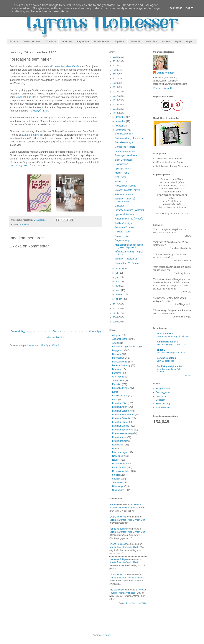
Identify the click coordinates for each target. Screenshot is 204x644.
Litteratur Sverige (121, 426)
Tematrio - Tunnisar (125, 227)
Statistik (116, 479)
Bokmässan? (121, 164)
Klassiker (117, 384)
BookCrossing (163, 404)
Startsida (57, 331)
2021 (116, 79)
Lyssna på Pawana (124, 214)
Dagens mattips (123, 240)
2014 (116, 109)
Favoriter (14, 41)
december (121, 117)
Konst (115, 392)
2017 (116, 96)
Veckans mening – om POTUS (171, 345)
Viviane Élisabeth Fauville (128, 190)
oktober (120, 126)
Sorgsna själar (122, 236)
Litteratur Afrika (120, 403)
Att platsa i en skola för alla (65, 66)
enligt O (161, 350)
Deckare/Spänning (121, 365)
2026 (116, 57)
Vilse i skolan (121, 182)
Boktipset (161, 400)
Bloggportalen (163, 389)
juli (117, 273)
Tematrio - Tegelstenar (126, 259)
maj (118, 282)
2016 (116, 100)
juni (118, 277)
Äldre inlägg (95, 331)
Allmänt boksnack (121, 339)
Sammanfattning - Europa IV (129, 138)
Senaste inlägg (18, 331)
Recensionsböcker (121, 471)
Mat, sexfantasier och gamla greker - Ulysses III (129, 246)
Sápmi (178, 41)
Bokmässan (25, 224)
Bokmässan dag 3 (124, 142)
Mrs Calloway (116, 590)
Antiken (166, 41)
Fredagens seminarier (126, 151)
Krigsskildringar (120, 396)
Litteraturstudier (120, 441)
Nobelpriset (66, 41)
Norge (189, 41)
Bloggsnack (118, 350)
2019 (116, 87)
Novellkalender (120, 464)
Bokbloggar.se (163, 392)
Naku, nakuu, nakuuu (125, 186)
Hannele (114, 505)
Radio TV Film (119, 467)
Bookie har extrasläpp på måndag (173, 336)
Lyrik (115, 449)
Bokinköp (117, 354)
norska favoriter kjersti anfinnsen (126, 578)
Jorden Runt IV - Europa (127, 263)
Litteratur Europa (120, 411)
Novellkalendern (102, 41)
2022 (116, 74)
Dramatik (117, 369)
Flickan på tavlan (39, 111)
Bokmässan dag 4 (124, 134)
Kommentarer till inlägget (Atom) (43, 345)
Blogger (107, 635)
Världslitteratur (163, 407)
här (20, 97)
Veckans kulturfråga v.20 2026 (171, 353)
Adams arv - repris (124, 194)
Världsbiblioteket (32, 41)
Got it (189, 8)
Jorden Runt (151, 41)
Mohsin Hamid (122, 173)
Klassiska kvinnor (121, 388)
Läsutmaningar (120, 452)
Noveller (116, 460)
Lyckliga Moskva (123, 169)
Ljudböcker (118, 445)
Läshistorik (135, 41)
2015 (116, 105)
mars (118, 290)
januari (119, 299)
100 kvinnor (50, 41)
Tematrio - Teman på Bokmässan (125, 200)
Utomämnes (118, 490)
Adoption (117, 335)
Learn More (175, 8)
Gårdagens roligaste (125, 147)
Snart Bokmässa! (123, 160)
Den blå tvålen (31, 135)
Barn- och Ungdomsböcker (125, 347)
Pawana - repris (123, 232)
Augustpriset (83, 41)
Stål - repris (121, 177)
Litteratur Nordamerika (123, 415)
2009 (116, 317)
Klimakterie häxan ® (168, 342)
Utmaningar (118, 486)
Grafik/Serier (118, 377)
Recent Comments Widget (137, 603)
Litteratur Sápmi (120, 422)
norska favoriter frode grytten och (127, 520)
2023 (116, 70)
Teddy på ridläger (124, 223)
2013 (116, 113)
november (121, 121)
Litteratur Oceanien (122, 418)
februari (120, 294)
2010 (116, 313)
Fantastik (117, 373)
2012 (116, 304)
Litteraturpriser (119, 437)
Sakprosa (117, 475)
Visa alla (188, 376)
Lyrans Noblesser (118, 517)
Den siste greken (19, 165)
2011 (116, 309)
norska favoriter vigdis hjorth (124, 547)
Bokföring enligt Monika (170, 366)
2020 (116, 83)
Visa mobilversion (56, 337)
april (118, 286)
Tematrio (116, 482)
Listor (115, 400)
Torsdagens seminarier (126, 155)
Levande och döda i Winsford (129, 210)
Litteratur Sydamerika (123, 430)
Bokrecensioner (120, 362)
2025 (116, 61)
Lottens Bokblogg (167, 358)
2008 (116, 322)
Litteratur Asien (120, 407)
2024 (116, 66)
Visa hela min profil (163, 88)
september (121, 130)
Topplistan (120, 41)
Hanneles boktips (118, 529)
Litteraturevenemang (122, 433)
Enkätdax (120, 206)
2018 (116, 92)
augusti (119, 269)
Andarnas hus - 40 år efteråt (129, 219)
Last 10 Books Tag (166, 361)
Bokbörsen (161, 396)
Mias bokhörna (165, 334)
